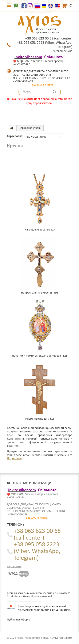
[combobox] (44, 137)
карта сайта (14, 566)
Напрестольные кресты (36, 293)
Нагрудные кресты (37, 230)
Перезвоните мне (61, 51)
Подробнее (14, 458)
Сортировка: (15, 136)
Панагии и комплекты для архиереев (36, 356)
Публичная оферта (19, 620)
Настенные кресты (37, 419)
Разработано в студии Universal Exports (48, 638)
